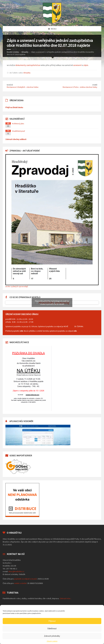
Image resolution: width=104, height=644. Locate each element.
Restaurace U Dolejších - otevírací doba (23, 87)
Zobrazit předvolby (52, 636)
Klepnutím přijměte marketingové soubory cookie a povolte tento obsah (52, 302)
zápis (86, 65)
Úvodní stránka (13, 52)
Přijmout (52, 621)
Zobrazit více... (66, 598)
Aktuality (25, 52)
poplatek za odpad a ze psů (25, 579)
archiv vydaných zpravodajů (17, 286)
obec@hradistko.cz (16, 571)
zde (21, 331)
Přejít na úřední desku (14, 107)
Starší (95, 85)
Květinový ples (18, 124)
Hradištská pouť (19, 131)
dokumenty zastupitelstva (28, 65)
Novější (10, 85)
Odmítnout (52, 628)
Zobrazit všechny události (16, 139)
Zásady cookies (52, 641)
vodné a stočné (20, 583)
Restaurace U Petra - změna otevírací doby (80, 87)
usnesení (77, 65)
